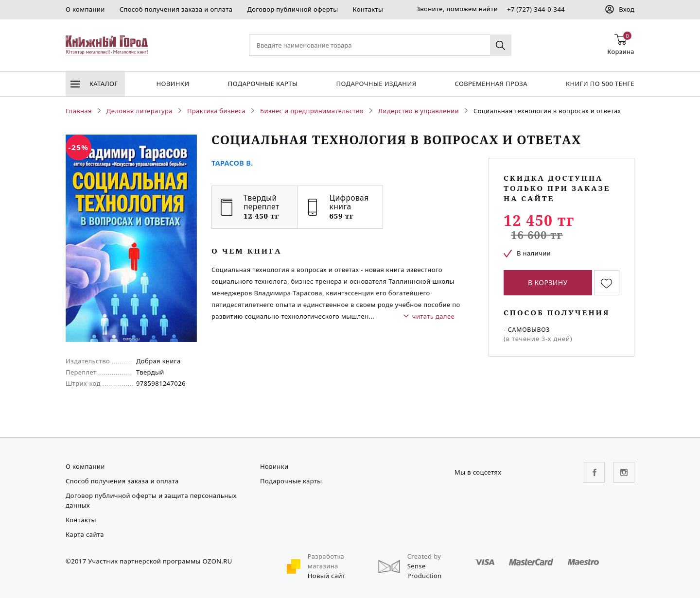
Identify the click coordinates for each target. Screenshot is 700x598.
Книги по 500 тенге (600, 84)
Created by (424, 556)
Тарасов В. (232, 163)
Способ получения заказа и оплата (176, 9)
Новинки (173, 84)
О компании (85, 9)
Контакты (368, 9)
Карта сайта (85, 534)
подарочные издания (376, 84)
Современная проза (491, 84)
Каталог (94, 84)
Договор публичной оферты (292, 9)
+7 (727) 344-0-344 (536, 9)
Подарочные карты (263, 84)
